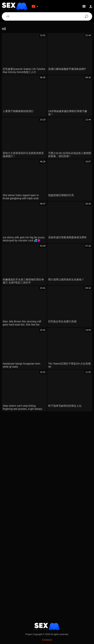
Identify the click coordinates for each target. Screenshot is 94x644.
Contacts (47, 640)
